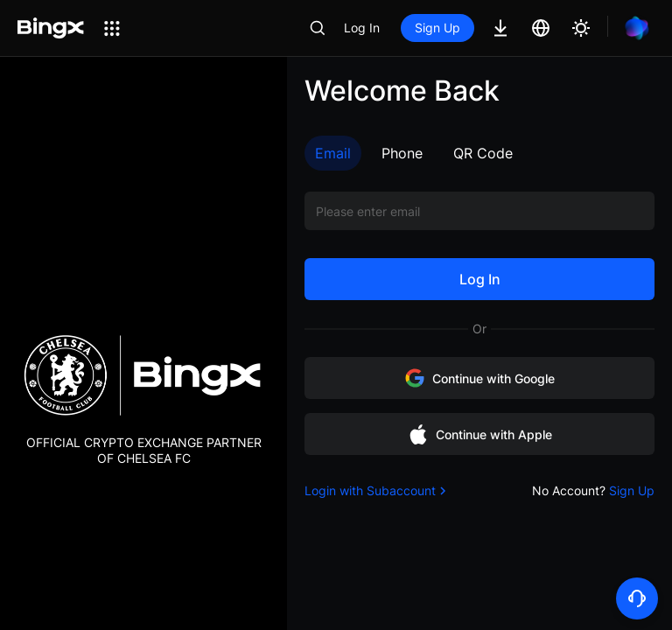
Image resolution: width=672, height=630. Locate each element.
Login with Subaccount (377, 490)
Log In (362, 28)
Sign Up (437, 28)
